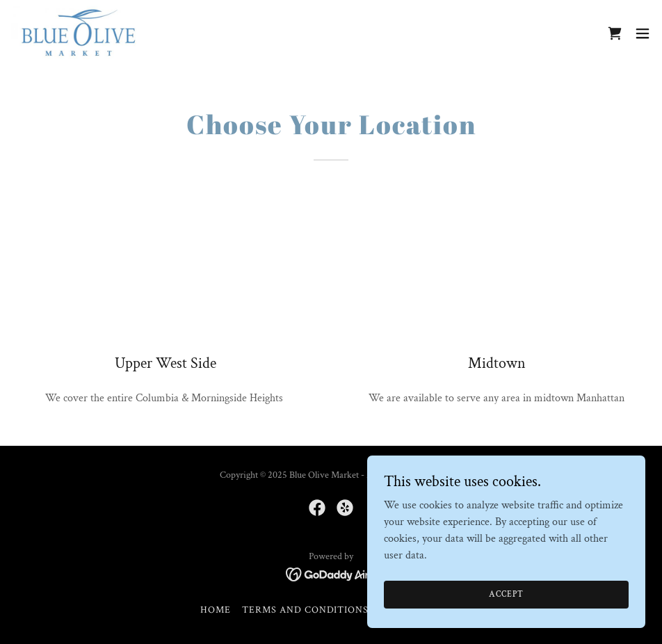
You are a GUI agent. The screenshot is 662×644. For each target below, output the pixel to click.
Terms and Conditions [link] (306, 610)
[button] (643, 33)
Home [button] (216, 610)
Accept (506, 594)
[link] (79, 33)
